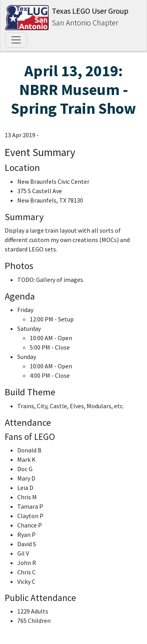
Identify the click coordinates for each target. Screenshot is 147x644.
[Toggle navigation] (16, 40)
